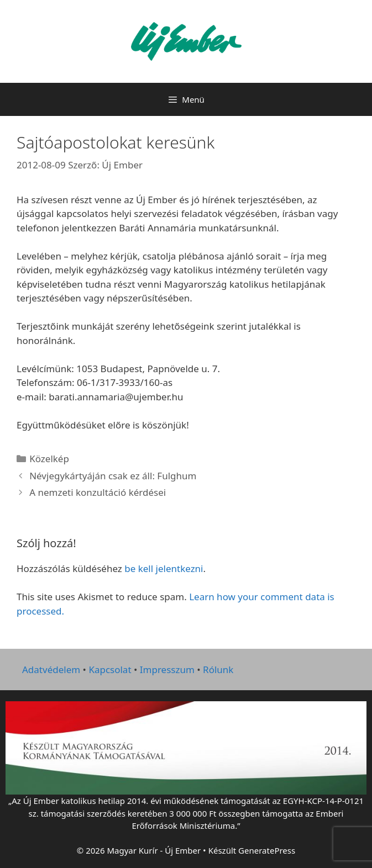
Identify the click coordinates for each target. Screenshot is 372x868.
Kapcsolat (110, 669)
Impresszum (167, 669)
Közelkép (49, 459)
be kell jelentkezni (164, 568)
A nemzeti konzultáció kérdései (98, 492)
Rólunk (218, 669)
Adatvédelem (51, 669)
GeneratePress (267, 850)
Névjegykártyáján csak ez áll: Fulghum (113, 476)
